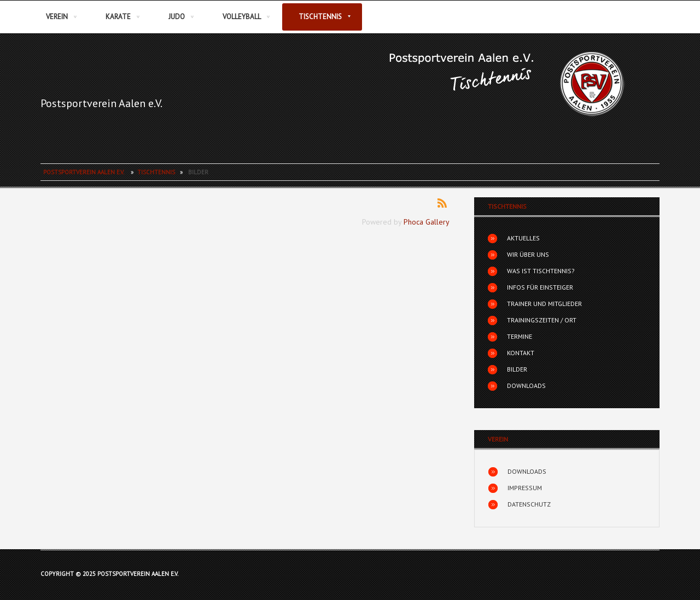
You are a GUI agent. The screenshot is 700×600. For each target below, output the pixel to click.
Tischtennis (320, 17)
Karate (118, 17)
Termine (520, 336)
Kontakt (521, 353)
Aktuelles (523, 238)
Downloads (526, 386)
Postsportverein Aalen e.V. (101, 103)
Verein (57, 17)
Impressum (525, 488)
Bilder (517, 369)
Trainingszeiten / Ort (542, 320)
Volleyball (242, 17)
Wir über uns (528, 254)
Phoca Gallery (427, 222)
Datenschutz (529, 504)
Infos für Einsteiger (540, 287)
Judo (177, 17)
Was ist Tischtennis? (541, 271)
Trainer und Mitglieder (544, 304)
